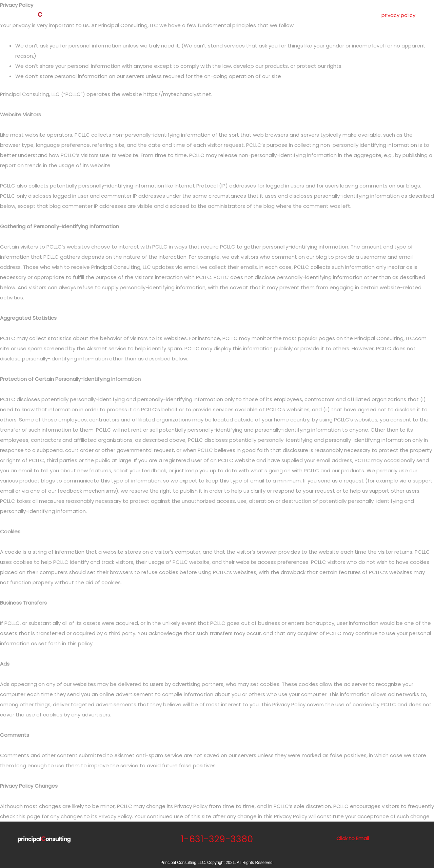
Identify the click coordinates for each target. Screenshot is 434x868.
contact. (338, 15)
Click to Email (352, 838)
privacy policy (398, 15)
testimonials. (301, 15)
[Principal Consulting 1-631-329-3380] (41, 15)
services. (257, 15)
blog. (365, 15)
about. (228, 15)
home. (201, 15)
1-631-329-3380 (217, 839)
